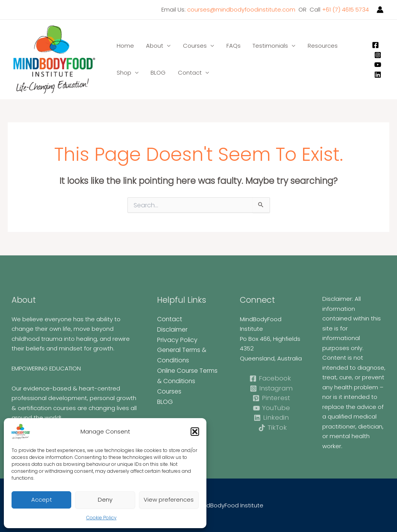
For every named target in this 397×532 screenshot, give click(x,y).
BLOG (157, 73)
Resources (319, 46)
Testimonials (268, 46)
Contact (188, 73)
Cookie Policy (101, 518)
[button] (195, 432)
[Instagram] (378, 55)
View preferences (169, 499)
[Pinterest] (271, 398)
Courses (193, 46)
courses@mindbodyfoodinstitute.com (241, 9)
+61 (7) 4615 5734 (345, 9)
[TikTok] (272, 428)
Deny (105, 499)
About (154, 46)
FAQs (231, 46)
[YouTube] (378, 65)
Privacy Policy (176, 339)
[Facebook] (375, 45)
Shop (124, 73)
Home (125, 46)
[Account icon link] (380, 10)
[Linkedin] (378, 75)
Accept (42, 499)
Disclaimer (172, 329)
